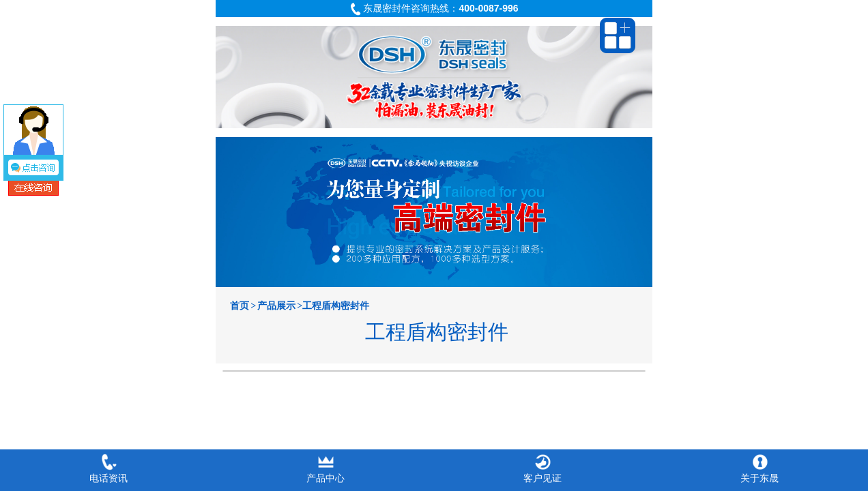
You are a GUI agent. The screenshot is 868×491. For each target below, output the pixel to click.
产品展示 (276, 306)
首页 (240, 306)
